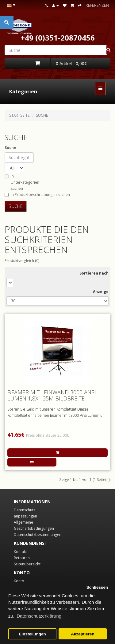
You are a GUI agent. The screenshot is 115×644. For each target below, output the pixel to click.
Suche (42, 115)
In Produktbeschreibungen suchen (37, 195)
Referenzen (97, 5)
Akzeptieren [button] (83, 634)
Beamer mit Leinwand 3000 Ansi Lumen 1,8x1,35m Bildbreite (52, 395)
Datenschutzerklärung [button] (39, 616)
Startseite (19, 115)
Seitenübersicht (27, 564)
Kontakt (20, 552)
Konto (19, 581)
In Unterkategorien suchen (22, 182)
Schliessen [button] (97, 587)
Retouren (22, 558)
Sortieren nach (94, 273)
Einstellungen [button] (32, 634)
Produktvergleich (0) (22, 261)
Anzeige (101, 292)
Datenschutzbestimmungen (38, 535)
